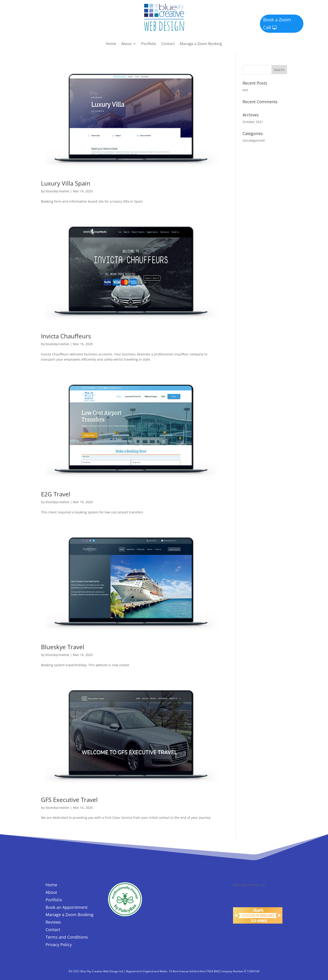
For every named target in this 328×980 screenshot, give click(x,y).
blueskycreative (57, 191)
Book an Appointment (67, 907)
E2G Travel (56, 494)
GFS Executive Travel (69, 800)
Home (111, 44)
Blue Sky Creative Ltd (249, 885)
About (126, 44)
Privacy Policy (59, 945)
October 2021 (253, 122)
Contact (168, 44)
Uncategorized (254, 140)
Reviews (53, 922)
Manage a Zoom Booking (201, 44)
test (245, 90)
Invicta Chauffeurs (66, 336)
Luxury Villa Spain (66, 183)
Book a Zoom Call (277, 24)
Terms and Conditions (67, 937)
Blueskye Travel (63, 647)
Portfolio (149, 44)
